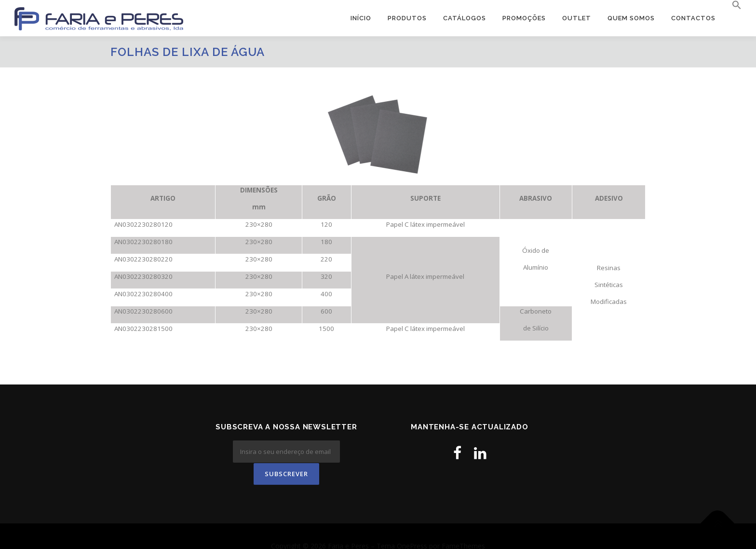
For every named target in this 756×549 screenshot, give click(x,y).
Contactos (693, 18)
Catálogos (465, 18)
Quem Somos (631, 18)
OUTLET (577, 18)
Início (361, 18)
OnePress (412, 526)
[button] (733, 5)
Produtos (407, 18)
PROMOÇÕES (524, 18)
